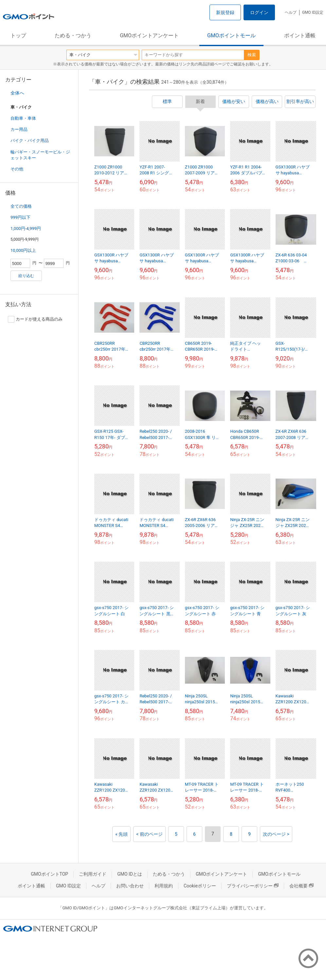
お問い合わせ (130, 886)
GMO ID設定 (313, 12)
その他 (17, 169)
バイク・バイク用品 (30, 140)
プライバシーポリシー (253, 886)
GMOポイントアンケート (149, 35)
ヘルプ (291, 12)
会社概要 (301, 886)
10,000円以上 (23, 250)
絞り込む (26, 276)
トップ (18, 35)
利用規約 (164, 886)
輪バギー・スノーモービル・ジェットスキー (40, 155)
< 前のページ (149, 834)
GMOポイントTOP (49, 874)
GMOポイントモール (231, 35)
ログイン (259, 12)
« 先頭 (121, 834)
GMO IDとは (130, 874)
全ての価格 (21, 206)
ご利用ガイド (93, 874)
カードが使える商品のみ (35, 319)
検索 (252, 55)
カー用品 (19, 129)
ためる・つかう (73, 35)
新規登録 (225, 12)
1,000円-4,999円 (26, 228)
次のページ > (276, 834)
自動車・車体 (23, 118)
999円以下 (20, 217)
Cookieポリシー (200, 886)
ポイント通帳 (300, 35)
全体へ (17, 93)
